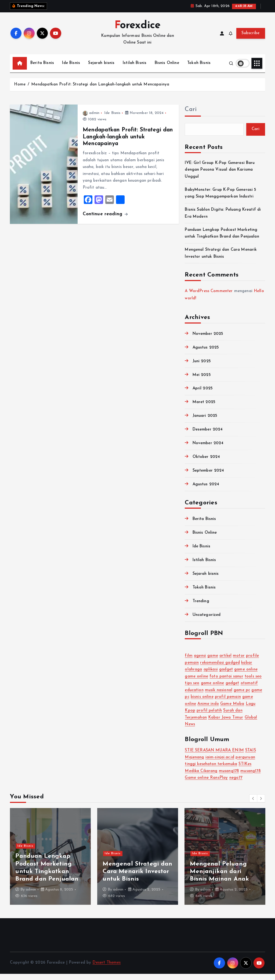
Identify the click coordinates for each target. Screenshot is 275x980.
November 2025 (208, 340)
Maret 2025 (204, 409)
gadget (226, 676)
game (213, 662)
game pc (242, 696)
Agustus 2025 (206, 354)
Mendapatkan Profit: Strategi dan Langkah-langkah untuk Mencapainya (100, 91)
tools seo (253, 683)
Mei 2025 (202, 381)
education (194, 696)
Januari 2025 (205, 422)
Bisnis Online (167, 69)
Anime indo (208, 710)
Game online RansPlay (206, 784)
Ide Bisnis (71, 69)
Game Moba (232, 710)
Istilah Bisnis (135, 69)
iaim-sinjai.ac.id (220, 764)
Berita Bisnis (42, 69)
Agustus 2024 (206, 491)
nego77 (236, 784)
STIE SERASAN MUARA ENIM (214, 757)
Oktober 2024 (206, 463)
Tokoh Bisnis (199, 69)
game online (246, 676)
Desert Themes (106, 969)
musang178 (229, 777)
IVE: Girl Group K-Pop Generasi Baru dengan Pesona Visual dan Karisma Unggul (220, 176)
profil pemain (228, 703)
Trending (201, 607)
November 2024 (208, 449)
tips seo (192, 689)
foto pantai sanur (226, 683)
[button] (253, 805)
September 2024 (208, 477)
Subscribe (251, 39)
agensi (200, 662)
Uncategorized (207, 621)
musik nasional (219, 696)
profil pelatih (209, 717)
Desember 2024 (208, 436)
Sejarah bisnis (101, 69)
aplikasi (211, 676)
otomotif (249, 689)
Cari (191, 116)
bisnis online (202, 703)
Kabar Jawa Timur (226, 724)
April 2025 (203, 395)
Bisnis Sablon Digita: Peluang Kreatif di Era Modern (224, 878)
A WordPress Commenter (209, 297)
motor (239, 662)
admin (91, 119)
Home (20, 91)
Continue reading (105, 220)
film (189, 662)
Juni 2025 (202, 367)
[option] (50, 863)
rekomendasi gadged (220, 669)
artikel (225, 662)
